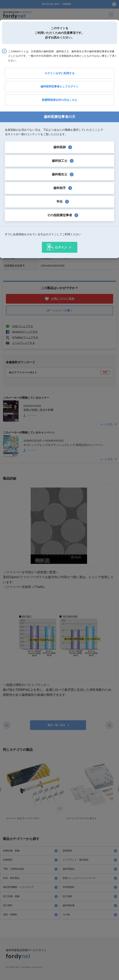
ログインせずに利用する (60, 73)
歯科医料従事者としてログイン (60, 86)
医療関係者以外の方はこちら (60, 100)
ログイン (61, 247)
